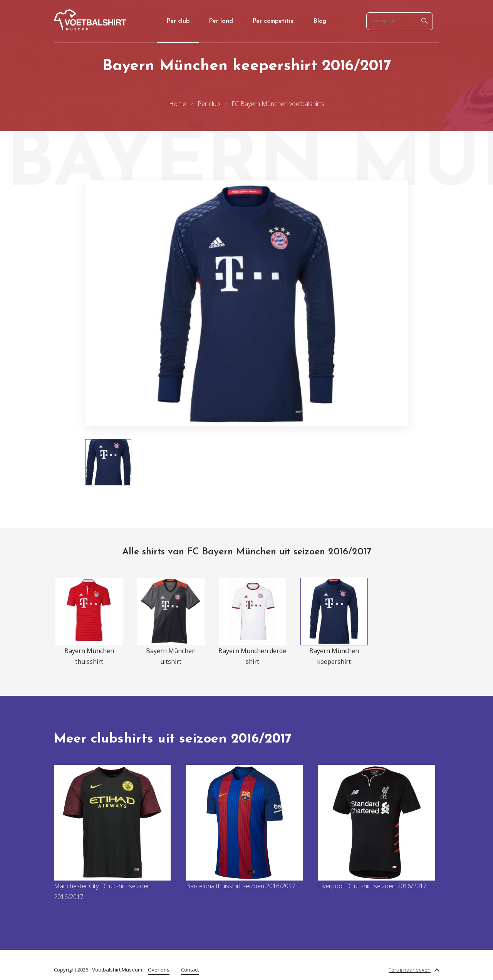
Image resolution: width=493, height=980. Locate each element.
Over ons (159, 970)
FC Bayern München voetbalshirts (278, 104)
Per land (221, 21)
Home (178, 104)
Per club (178, 21)
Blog (320, 21)
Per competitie (273, 21)
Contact (190, 970)
